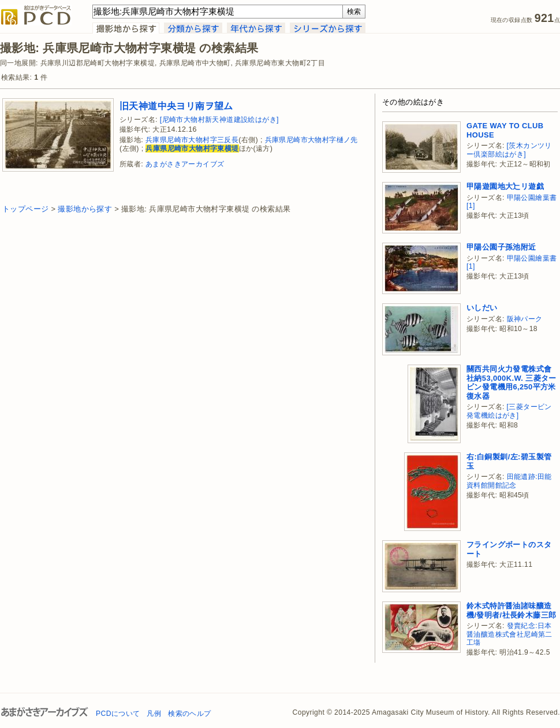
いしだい (482, 308)
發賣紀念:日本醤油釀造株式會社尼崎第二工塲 (509, 634)
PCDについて (118, 714)
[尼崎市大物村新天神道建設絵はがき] (219, 120)
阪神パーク (525, 319)
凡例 (154, 714)
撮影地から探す (85, 209)
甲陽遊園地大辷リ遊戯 (505, 186)
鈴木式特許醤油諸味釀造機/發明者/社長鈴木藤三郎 (511, 610)
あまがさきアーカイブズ (185, 164)
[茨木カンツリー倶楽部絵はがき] (509, 150)
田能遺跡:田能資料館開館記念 (509, 481)
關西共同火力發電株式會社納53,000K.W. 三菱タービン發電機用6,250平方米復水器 (512, 382)
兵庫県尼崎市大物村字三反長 (192, 140)
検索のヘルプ (189, 714)
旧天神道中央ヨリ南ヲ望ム (176, 106)
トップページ (25, 209)
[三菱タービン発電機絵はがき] (509, 411)
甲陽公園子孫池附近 (501, 247)
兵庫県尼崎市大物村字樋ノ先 (311, 140)
